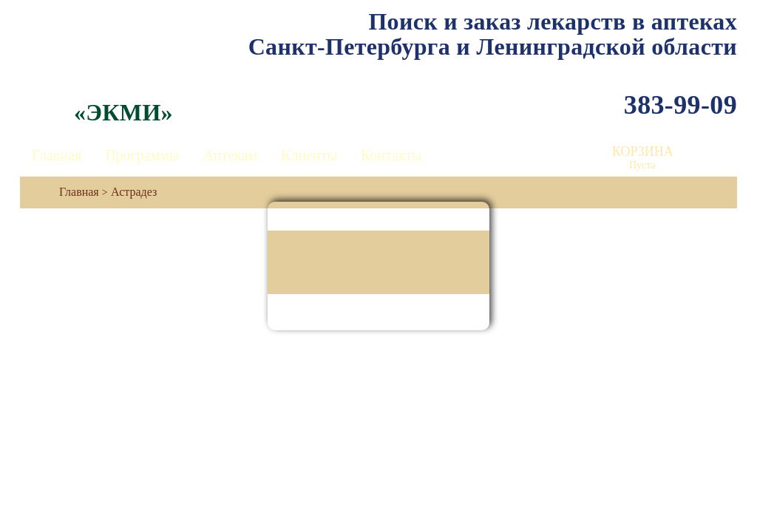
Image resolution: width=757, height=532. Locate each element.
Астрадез (134, 192)
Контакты (391, 155)
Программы (142, 155)
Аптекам (230, 155)
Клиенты (309, 155)
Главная (57, 155)
